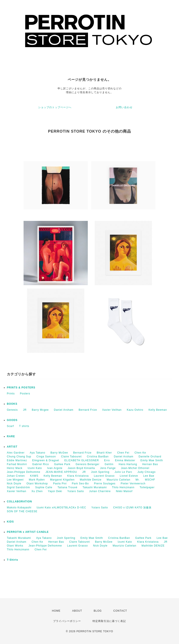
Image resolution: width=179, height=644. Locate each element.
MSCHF (150, 480)
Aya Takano (37, 453)
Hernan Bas (150, 464)
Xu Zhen (37, 491)
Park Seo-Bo (80, 484)
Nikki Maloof (124, 491)
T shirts (24, 426)
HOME (56, 611)
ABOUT (77, 611)
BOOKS (12, 404)
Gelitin (109, 464)
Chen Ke (140, 453)
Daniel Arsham (64, 410)
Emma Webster (125, 460)
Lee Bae (149, 476)
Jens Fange (108, 468)
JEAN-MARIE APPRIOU (61, 472)
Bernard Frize (88, 410)
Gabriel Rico (40, 464)
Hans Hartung (128, 464)
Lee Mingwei (15, 480)
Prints (11, 394)
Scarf (10, 426)
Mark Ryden (37, 480)
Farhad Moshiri (17, 464)
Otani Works (15, 546)
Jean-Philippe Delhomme (24, 472)
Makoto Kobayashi (19, 508)
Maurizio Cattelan (118, 480)
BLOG (98, 611)
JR (25, 410)
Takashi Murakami (95, 487)
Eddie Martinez (17, 460)
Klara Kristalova (78, 476)
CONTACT (120, 611)
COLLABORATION (19, 502)
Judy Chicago (147, 472)
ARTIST (12, 447)
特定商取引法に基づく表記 (109, 621)
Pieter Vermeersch (133, 484)
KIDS (10, 522)
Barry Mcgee (40, 410)
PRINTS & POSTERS (21, 388)
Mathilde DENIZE (153, 546)
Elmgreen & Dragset (46, 460)
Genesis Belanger (87, 464)
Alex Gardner (16, 453)
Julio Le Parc (123, 472)
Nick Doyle (14, 484)
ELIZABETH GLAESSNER (82, 460)
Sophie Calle (44, 487)
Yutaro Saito (76, 491)
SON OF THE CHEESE (22, 511)
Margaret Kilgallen (62, 480)
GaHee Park (62, 464)
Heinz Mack (15, 468)
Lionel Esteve (129, 476)
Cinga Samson (46, 457)
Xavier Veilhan (112, 410)
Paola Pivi (60, 484)
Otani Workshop (37, 484)
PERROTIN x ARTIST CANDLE (28, 532)
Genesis (12, 410)
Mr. (138, 480)
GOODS (12, 420)
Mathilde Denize (91, 480)
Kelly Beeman (158, 410)
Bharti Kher (104, 453)
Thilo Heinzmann (123, 487)
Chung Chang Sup (19, 457)
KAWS (34, 476)
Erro (107, 460)
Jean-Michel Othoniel (135, 468)
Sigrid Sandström (18, 487)
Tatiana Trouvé (68, 487)
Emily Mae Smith (152, 460)
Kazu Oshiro (135, 410)
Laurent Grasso (104, 476)
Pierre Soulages (105, 484)
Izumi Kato (35, 468)
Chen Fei (123, 453)
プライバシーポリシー (67, 621)
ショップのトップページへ (55, 107)
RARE (11, 436)
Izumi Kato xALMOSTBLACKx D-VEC (61, 508)
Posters (25, 394)
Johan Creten (16, 476)
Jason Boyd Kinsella (81, 468)
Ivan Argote (55, 468)
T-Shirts (13, 560)
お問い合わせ (124, 107)
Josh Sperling (100, 472)
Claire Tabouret (71, 457)
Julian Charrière (100, 491)
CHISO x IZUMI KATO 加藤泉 (133, 508)
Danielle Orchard (150, 457)
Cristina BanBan (98, 457)
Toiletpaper (147, 487)
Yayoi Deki (55, 491)
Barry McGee (59, 453)
